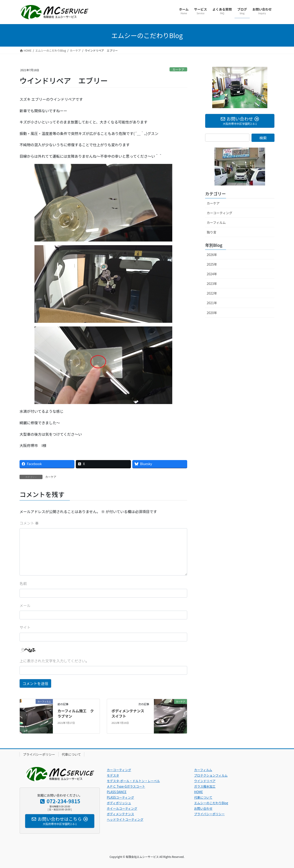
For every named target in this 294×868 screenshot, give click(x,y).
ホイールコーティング (122, 808)
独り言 (212, 232)
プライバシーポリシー (39, 754)
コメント (29, 523)
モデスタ (113, 775)
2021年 (212, 303)
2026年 (212, 255)
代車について (71, 754)
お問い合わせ (203, 808)
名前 (23, 583)
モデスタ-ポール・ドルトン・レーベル (133, 781)
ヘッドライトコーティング (125, 819)
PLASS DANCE (117, 792)
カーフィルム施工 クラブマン (76, 713)
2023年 (212, 284)
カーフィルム (216, 222)
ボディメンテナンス (120, 814)
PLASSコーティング (120, 797)
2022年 (212, 293)
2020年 (212, 313)
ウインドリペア (205, 781)
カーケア (178, 69)
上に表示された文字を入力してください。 (54, 661)
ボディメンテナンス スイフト (130, 713)
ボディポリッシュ (119, 803)
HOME (198, 792)
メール (25, 605)
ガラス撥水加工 (205, 786)
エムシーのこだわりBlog (211, 803)
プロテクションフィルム (211, 775)
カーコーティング (219, 213)
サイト (25, 627)
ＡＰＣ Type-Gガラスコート (126, 786)
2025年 (212, 264)
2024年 (212, 274)
